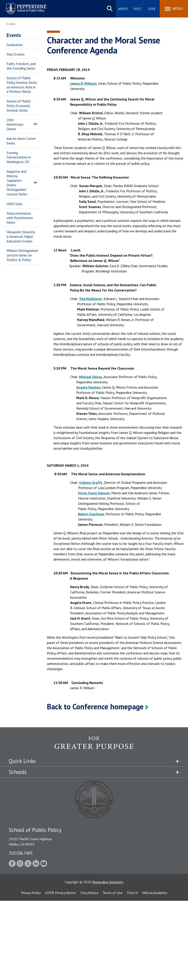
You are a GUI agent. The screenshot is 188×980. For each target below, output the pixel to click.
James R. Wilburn (83, 83)
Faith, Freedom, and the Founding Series (21, 66)
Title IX (132, 893)
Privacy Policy (31, 893)
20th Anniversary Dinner (15, 124)
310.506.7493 (21, 853)
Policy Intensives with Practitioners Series (20, 218)
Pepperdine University (108, 882)
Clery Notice (89, 893)
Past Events (16, 54)
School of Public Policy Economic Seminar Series (19, 106)
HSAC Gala (14, 204)
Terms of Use (112, 893)
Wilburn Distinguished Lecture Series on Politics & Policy (22, 255)
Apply (123, 9)
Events (14, 35)
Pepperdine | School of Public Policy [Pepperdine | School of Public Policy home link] (22, 6)
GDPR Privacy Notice (60, 893)
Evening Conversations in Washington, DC (19, 157)
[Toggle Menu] (174, 9)
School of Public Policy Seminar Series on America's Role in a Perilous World (22, 85)
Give (152, 9)
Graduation (15, 45)
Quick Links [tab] (22, 761)
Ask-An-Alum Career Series (21, 141)
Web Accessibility (155, 893)
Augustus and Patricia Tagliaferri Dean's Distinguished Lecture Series (17, 183)
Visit (137, 9)
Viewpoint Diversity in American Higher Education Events (21, 237)
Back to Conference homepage (95, 707)
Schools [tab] (18, 772)
